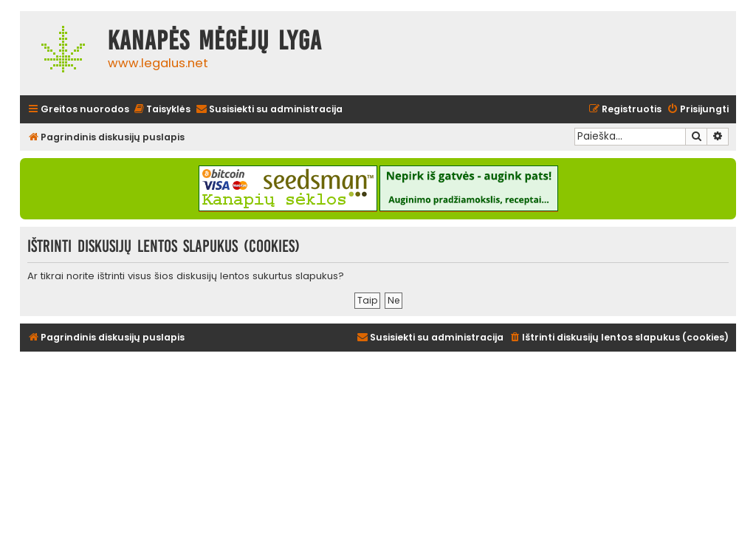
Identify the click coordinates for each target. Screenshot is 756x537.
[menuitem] (162, 110)
